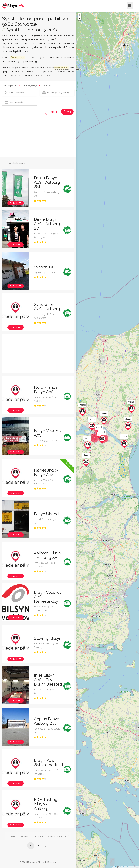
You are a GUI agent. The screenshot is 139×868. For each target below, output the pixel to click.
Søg (67, 112)
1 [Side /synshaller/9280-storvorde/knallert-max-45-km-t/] (31, 846)
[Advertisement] (38, 135)
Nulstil (53, 112)
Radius (48, 86)
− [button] (80, 19)
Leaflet (115, 867)
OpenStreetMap (125, 867)
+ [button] (80, 15)
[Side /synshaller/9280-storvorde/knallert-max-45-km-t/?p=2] (46, 846)
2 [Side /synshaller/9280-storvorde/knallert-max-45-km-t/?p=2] (38, 846)
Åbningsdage (31, 86)
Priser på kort (11, 86)
